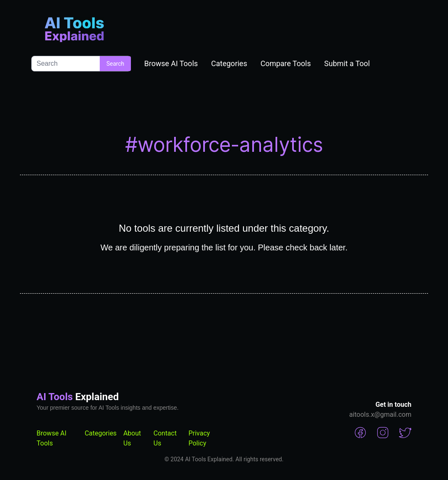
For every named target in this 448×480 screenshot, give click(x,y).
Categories (229, 63)
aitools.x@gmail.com (380, 414)
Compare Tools (286, 63)
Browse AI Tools (171, 63)
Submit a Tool (347, 63)
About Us (132, 438)
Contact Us (165, 438)
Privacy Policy (199, 438)
